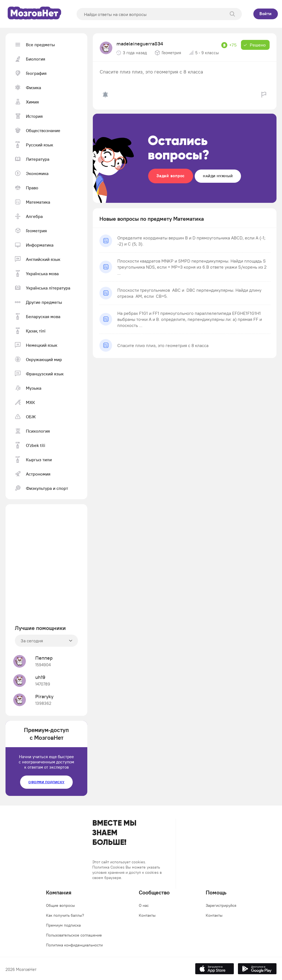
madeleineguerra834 (140, 44)
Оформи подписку (46, 782)
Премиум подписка (63, 925)
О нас (144, 905)
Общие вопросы (60, 905)
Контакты (147, 915)
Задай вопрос (171, 176)
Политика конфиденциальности (74, 945)
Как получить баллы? (65, 915)
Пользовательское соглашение (74, 935)
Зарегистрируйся (221, 905)
